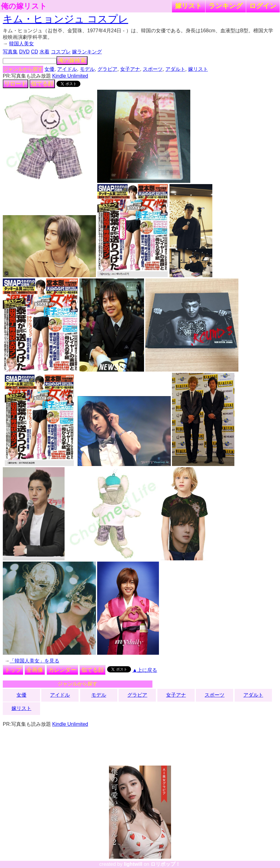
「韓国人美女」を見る (34, 661)
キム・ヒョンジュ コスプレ (65, 19)
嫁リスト (189, 6)
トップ (13, 670)
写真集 (10, 52)
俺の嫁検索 (72, 61)
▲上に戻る (145, 670)
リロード (16, 84)
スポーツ (153, 69)
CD (35, 52)
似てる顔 (42, 84)
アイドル (67, 69)
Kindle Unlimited (70, 76)
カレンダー (62, 670)
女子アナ (130, 69)
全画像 (35, 670)
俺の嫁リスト (24, 6)
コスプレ (61, 52)
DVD (24, 52)
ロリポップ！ (165, 864)
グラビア (107, 69)
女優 (49, 69)
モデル (87, 69)
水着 (44, 52)
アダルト (175, 69)
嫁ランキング (87, 52)
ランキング (226, 6)
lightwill (133, 864)
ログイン (263, 6)
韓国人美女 (21, 44)
